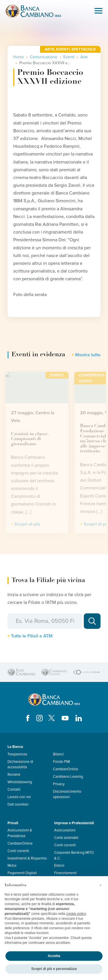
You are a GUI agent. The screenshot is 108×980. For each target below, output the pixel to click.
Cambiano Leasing (68, 777)
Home (19, 57)
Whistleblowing (20, 782)
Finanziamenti (65, 873)
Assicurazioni (65, 830)
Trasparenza (17, 754)
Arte (84, 57)
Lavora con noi (19, 797)
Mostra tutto (88, 355)
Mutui (12, 866)
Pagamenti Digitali (22, 873)
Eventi (69, 57)
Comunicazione (44, 57)
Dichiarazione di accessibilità (20, 764)
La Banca (15, 747)
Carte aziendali (66, 838)
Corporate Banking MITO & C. (74, 855)
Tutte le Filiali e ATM (32, 636)
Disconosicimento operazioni (67, 794)
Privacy (59, 784)
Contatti (14, 790)
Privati (13, 823)
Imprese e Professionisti (74, 823)
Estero (59, 866)
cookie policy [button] (76, 914)
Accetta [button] (54, 956)
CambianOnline (66, 769)
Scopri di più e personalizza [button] (54, 969)
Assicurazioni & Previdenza (20, 833)
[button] (101, 885)
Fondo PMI (61, 762)
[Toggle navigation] (98, 11)
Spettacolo (84, 49)
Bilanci (58, 754)
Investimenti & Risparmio (27, 858)
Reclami (14, 775)
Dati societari (18, 804)
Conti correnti (18, 851)
